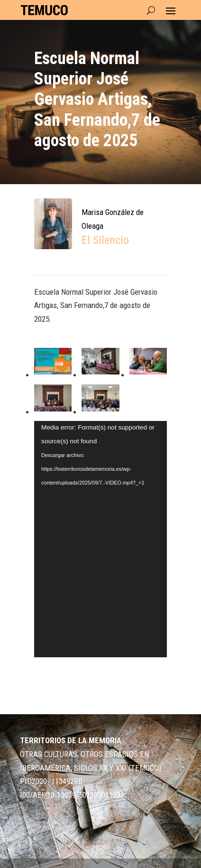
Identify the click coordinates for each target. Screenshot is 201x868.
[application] (100, 539)
